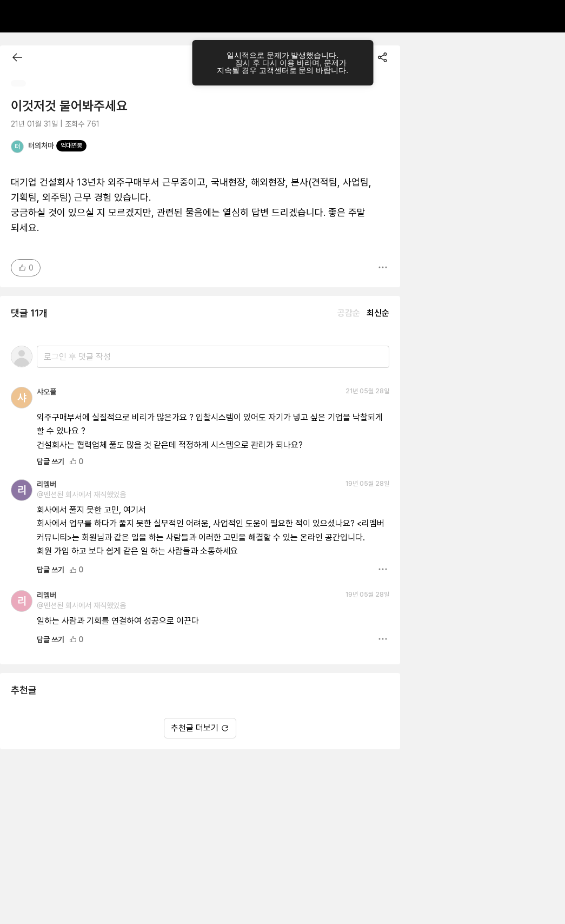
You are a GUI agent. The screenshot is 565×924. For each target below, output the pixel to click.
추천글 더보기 (200, 728)
